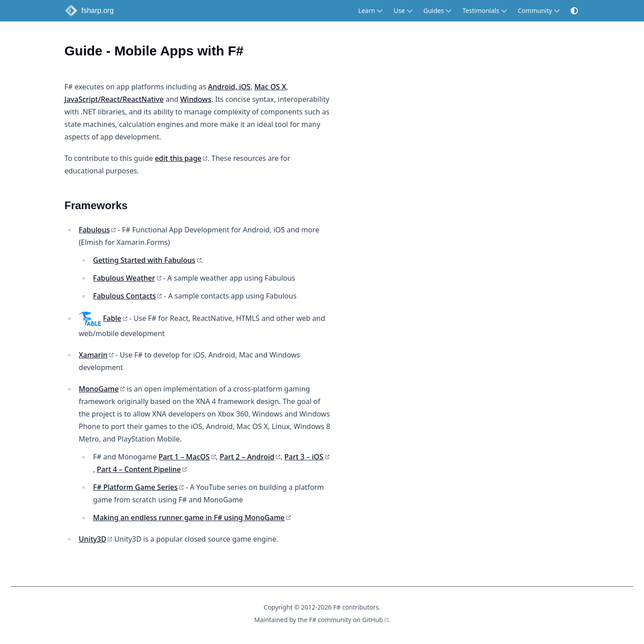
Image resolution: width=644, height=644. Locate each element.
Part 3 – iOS (304, 457)
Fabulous (94, 230)
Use (403, 11)
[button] (574, 11)
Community (539, 11)
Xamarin (93, 355)
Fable (112, 318)
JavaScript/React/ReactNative (114, 99)
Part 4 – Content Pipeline (139, 469)
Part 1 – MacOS (184, 457)
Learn (371, 11)
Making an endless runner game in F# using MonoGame (189, 518)
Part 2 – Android (247, 457)
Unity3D (93, 539)
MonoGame (99, 389)
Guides (438, 11)
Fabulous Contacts (125, 296)
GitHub (373, 620)
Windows (196, 99)
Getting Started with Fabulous (144, 260)
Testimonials (485, 11)
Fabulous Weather (124, 278)
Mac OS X (270, 87)
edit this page (178, 158)
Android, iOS (229, 87)
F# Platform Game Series (135, 487)
